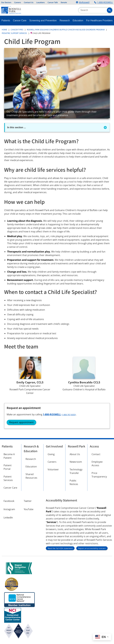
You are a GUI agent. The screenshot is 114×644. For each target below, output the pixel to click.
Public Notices (74, 482)
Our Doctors (6, 2)
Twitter (28, 501)
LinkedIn (8, 518)
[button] (110, 10)
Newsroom (76, 462)
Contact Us (29, 2)
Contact (96, 454)
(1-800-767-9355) (69, 415)
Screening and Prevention (43, 20)
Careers (18, 2)
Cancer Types (17, 30)
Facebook (9, 501)
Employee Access (97, 464)
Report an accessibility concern (92, 548)
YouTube (29, 509)
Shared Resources (31, 476)
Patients (6, 20)
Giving (51, 454)
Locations (41, 2)
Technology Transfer (76, 471)
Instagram (9, 509)
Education (78, 20)
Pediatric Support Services (14, 33)
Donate (64, 2)
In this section (17, 127)
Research (65, 20)
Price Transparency (99, 475)
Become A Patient (9, 456)
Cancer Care (20, 20)
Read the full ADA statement (60, 548)
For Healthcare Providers (99, 20)
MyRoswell (84, 2)
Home (4, 30)
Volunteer (53, 469)
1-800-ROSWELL (105, 2)
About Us (75, 454)
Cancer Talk (53, 2)
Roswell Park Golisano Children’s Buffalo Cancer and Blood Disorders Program (66, 30)
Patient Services (8, 478)
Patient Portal (8, 467)
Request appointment (21, 422)
